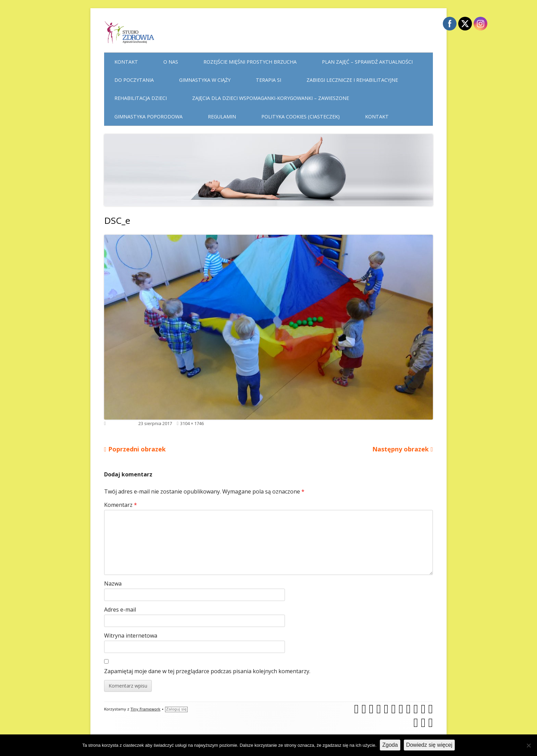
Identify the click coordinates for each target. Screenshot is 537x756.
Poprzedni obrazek (137, 449)
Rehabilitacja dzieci (141, 98)
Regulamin (222, 117)
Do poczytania (134, 80)
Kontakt (126, 62)
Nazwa (113, 584)
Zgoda (390, 745)
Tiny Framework (145, 709)
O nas (171, 62)
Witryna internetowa (131, 636)
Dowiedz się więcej (429, 745)
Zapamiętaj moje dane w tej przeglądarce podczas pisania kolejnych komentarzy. (207, 671)
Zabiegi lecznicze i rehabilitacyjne (352, 80)
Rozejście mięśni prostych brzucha (250, 62)
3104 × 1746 (192, 423)
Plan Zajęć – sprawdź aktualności (367, 62)
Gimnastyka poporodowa (148, 117)
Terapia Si (268, 80)
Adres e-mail (120, 610)
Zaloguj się (176, 709)
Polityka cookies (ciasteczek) (301, 117)
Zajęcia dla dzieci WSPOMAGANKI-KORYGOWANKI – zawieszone (271, 98)
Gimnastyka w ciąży (205, 80)
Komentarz (121, 505)
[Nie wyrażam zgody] (528, 745)
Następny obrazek (401, 449)
